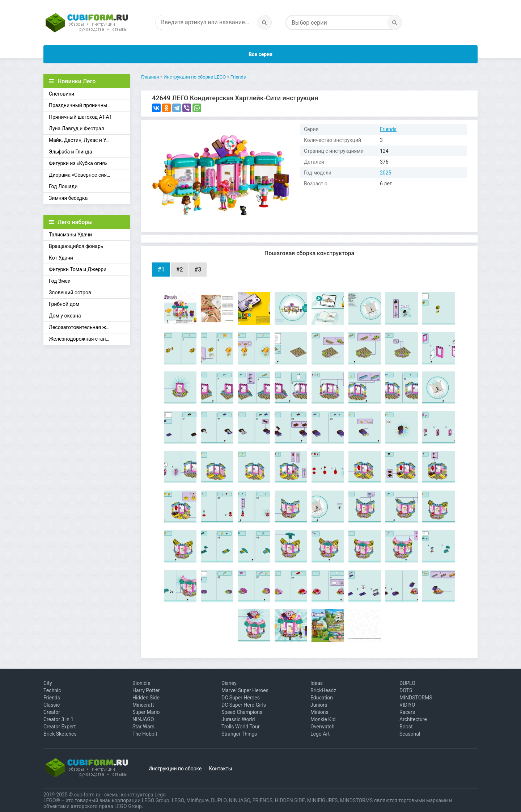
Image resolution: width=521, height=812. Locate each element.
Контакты (220, 769)
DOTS (406, 690)
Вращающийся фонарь (76, 246)
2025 (386, 173)
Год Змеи (60, 281)
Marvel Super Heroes (245, 690)
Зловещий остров (70, 293)
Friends (388, 129)
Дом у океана (65, 316)
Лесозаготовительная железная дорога (90, 327)
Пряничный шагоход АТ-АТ (80, 117)
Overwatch (322, 727)
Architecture (413, 719)
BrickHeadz (323, 690)
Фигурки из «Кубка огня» (78, 163)
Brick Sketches (60, 734)
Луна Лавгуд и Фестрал (77, 129)
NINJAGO (143, 719)
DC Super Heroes (241, 698)
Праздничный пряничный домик (88, 105)
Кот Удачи (61, 258)
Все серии (260, 54)
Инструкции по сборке (175, 769)
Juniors (319, 705)
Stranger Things (239, 734)
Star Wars (143, 727)
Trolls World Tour (241, 727)
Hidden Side (146, 698)
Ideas (317, 683)
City (48, 683)
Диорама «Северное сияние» (83, 175)
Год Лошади (63, 186)
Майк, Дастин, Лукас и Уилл (82, 140)
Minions (319, 712)
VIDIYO (407, 705)
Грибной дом (64, 304)
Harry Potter (146, 690)
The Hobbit (145, 734)
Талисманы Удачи (70, 235)
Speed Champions (242, 712)
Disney (229, 683)
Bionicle (141, 683)
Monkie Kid (323, 719)
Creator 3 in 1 (58, 719)
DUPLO (407, 683)
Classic (52, 705)
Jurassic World (238, 719)
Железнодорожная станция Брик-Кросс (90, 339)
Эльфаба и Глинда (71, 152)
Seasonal (410, 734)
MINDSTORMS (416, 698)
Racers (407, 712)
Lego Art (320, 734)
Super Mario (146, 712)
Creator (52, 712)
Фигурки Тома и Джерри (78, 269)
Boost (406, 727)
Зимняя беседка (68, 198)
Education (322, 698)
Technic (52, 690)
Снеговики (62, 94)
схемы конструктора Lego (135, 795)
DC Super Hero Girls (244, 705)
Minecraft (143, 705)
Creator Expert (60, 727)
